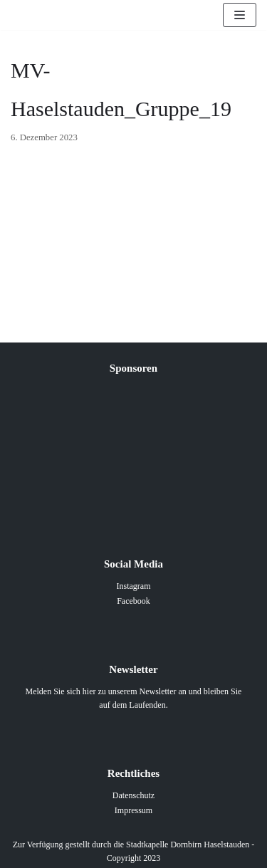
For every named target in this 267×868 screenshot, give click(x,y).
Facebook (133, 601)
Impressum (133, 810)
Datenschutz (133, 795)
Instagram (134, 586)
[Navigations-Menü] (240, 15)
